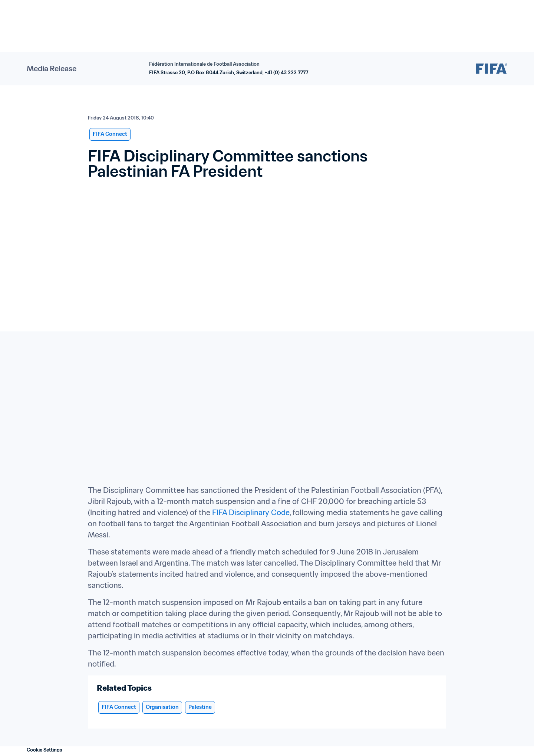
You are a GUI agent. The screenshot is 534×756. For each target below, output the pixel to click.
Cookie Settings (44, 750)
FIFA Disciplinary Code (251, 513)
